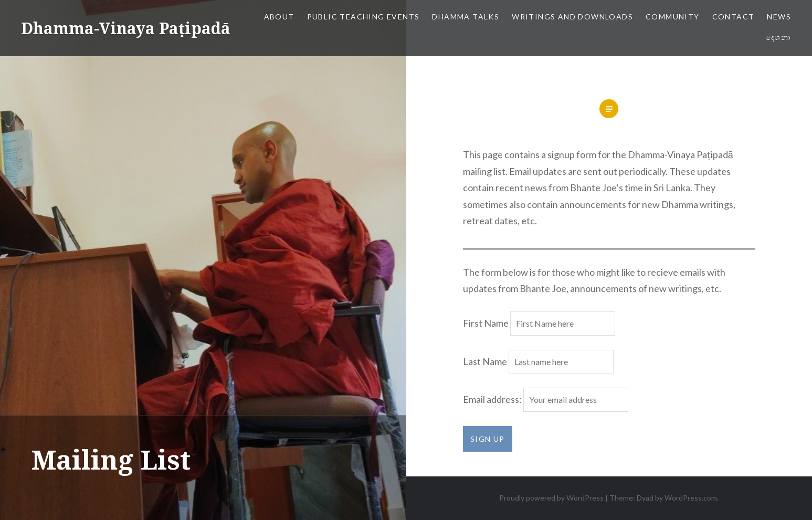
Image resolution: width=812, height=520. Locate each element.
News (779, 17)
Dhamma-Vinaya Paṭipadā (126, 28)
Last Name (485, 361)
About (279, 17)
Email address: (493, 399)
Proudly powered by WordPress (551, 498)
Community (673, 17)
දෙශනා (778, 37)
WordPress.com (691, 498)
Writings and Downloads (572, 17)
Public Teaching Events (363, 17)
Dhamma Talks (466, 17)
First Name (486, 323)
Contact (734, 17)
